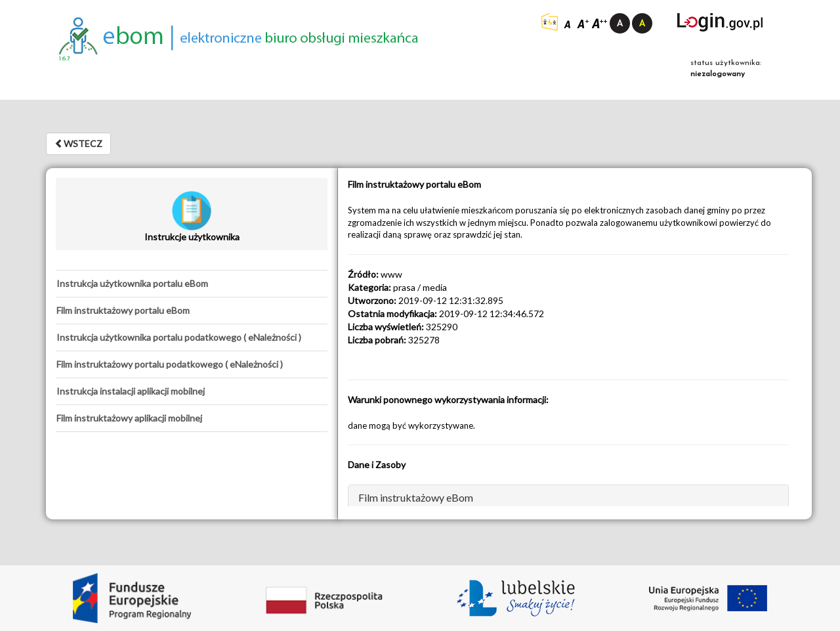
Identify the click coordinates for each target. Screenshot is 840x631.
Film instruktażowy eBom (416, 497)
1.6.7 (65, 59)
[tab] (192, 284)
